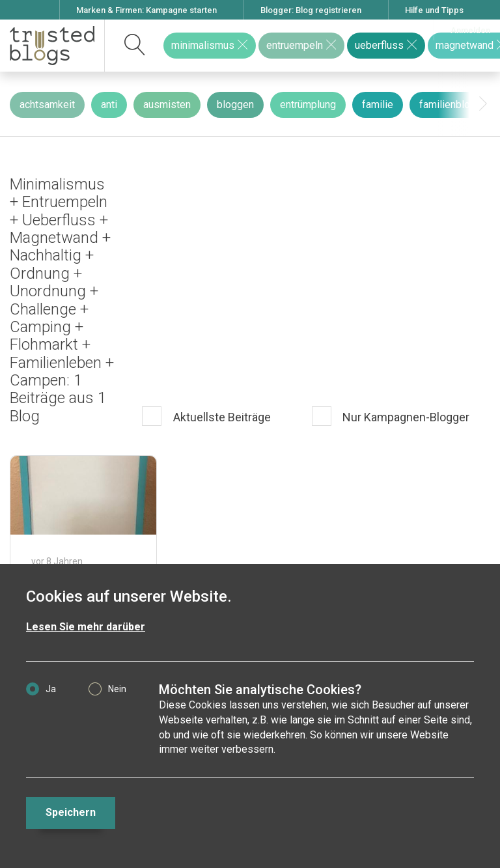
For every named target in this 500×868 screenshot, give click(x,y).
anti (109, 105)
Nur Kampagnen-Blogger (405, 417)
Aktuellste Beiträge (221, 417)
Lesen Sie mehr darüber (86, 627)
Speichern (71, 812)
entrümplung (308, 105)
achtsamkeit (47, 105)
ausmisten (167, 105)
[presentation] (483, 104)
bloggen (235, 105)
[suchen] (135, 46)
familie (378, 105)
